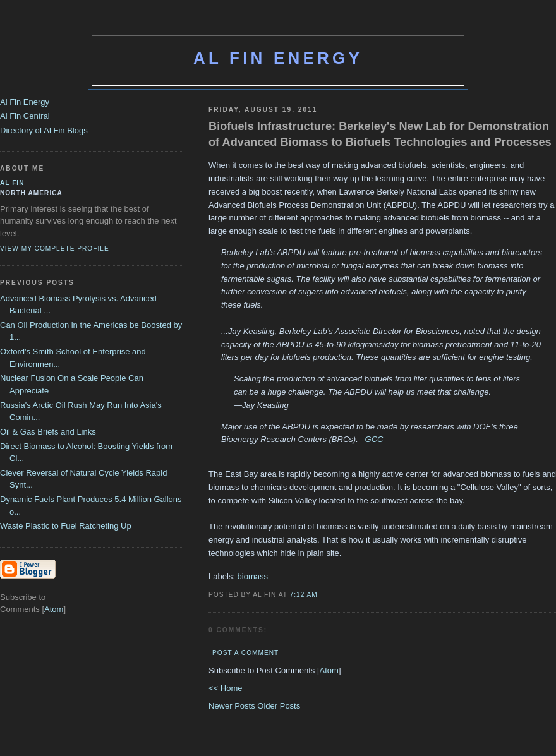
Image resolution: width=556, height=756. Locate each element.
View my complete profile (55, 249)
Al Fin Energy (278, 58)
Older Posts (279, 706)
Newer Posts (233, 706)
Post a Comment (245, 653)
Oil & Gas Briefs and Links (48, 432)
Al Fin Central (25, 116)
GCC (374, 439)
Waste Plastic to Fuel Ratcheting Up (66, 526)
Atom (329, 670)
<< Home (225, 688)
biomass (253, 576)
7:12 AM (304, 595)
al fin (12, 183)
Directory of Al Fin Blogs (44, 130)
